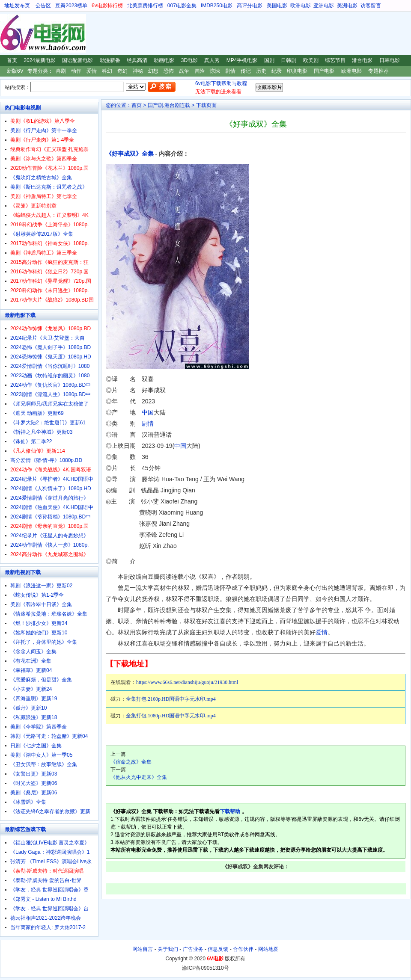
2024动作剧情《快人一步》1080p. (49, 545)
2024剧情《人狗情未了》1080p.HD (51, 489)
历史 (261, 71)
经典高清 (137, 60)
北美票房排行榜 (145, 6)
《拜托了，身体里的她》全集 (44, 642)
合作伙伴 (243, 949)
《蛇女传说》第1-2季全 (37, 595)
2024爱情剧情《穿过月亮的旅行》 (49, 498)
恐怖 (169, 71)
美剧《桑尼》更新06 (34, 793)
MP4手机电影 (242, 60)
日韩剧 (289, 60)
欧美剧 (311, 60)
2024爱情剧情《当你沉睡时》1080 (50, 366)
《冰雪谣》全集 (28, 802)
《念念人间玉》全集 (33, 651)
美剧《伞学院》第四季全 (39, 727)
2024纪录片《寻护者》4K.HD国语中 (52, 479)
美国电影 (277, 6)
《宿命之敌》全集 (131, 762)
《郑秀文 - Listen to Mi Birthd (43, 899)
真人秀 (212, 60)
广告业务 (193, 949)
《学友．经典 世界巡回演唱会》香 (49, 890)
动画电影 (164, 60)
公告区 (43, 6)
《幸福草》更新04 (31, 670)
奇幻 (122, 71)
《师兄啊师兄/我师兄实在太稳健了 (49, 404)
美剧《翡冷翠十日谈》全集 (41, 604)
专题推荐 (378, 71)
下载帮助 (230, 811)
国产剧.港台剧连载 (169, 105)
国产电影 (324, 71)
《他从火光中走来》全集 (139, 777)
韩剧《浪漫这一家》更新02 (41, 586)
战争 (184, 71)
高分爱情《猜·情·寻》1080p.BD (46, 460)
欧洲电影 (301, 6)
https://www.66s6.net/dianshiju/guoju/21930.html (187, 682)
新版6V (15, 71)
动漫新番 (110, 60)
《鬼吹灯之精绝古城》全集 (41, 178)
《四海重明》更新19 (34, 699)
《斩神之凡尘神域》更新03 (41, 432)
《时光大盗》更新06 (34, 783)
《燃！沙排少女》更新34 (39, 623)
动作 (76, 71)
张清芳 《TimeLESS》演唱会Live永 (51, 862)
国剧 (269, 60)
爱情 (92, 71)
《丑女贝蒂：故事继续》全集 (44, 764)
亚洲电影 (324, 6)
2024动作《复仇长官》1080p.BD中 (51, 385)
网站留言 (143, 949)
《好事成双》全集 (130, 154)
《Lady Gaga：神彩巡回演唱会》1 (50, 852)
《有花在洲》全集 (31, 661)
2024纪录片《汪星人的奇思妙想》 (49, 536)
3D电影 (189, 60)
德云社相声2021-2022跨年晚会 (46, 918)
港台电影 (362, 60)
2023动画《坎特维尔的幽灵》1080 (50, 376)
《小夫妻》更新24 (31, 689)
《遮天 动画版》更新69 (37, 413)
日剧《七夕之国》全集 (36, 746)
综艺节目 (335, 60)
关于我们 (168, 949)
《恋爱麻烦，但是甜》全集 (41, 680)
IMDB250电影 (217, 6)
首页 (12, 60)
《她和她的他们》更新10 (39, 633)
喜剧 (61, 71)
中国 (148, 412)
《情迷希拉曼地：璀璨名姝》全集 (49, 614)
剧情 (230, 71)
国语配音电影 (77, 60)
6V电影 (8, 33)
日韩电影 (390, 60)
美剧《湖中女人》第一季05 (41, 755)
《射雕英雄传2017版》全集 (42, 234)
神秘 (138, 71)
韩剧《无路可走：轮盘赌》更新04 (49, 736)
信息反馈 (218, 949)
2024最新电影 (40, 60)
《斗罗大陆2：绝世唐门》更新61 (48, 423)
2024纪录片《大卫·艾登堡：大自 (48, 338)
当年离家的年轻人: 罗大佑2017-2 (48, 927)
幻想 (153, 71)
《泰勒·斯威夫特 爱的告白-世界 (46, 880)
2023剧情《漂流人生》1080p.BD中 (51, 394)
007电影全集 (182, 6)
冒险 (200, 71)
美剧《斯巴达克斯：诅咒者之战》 (49, 187)
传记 (246, 71)
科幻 (107, 71)
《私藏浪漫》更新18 (34, 717)
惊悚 (215, 71)
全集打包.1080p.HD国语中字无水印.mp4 (171, 716)
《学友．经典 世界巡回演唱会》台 (49, 909)
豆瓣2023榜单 (71, 6)
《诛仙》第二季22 (31, 441)
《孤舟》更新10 (28, 708)
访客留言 (371, 6)
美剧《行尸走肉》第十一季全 (44, 130)
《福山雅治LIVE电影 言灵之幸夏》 (50, 843)
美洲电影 (347, 6)
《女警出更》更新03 (34, 774)
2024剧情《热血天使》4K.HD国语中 (52, 507)
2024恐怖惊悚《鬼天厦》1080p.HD (51, 357)
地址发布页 (17, 6)
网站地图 (268, 949)
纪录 (277, 71)
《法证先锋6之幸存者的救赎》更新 (50, 811)
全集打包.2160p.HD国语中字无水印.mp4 (171, 699)
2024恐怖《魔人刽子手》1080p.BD (51, 347)
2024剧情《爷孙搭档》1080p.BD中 (51, 517)
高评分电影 (250, 6)
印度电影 (297, 71)
